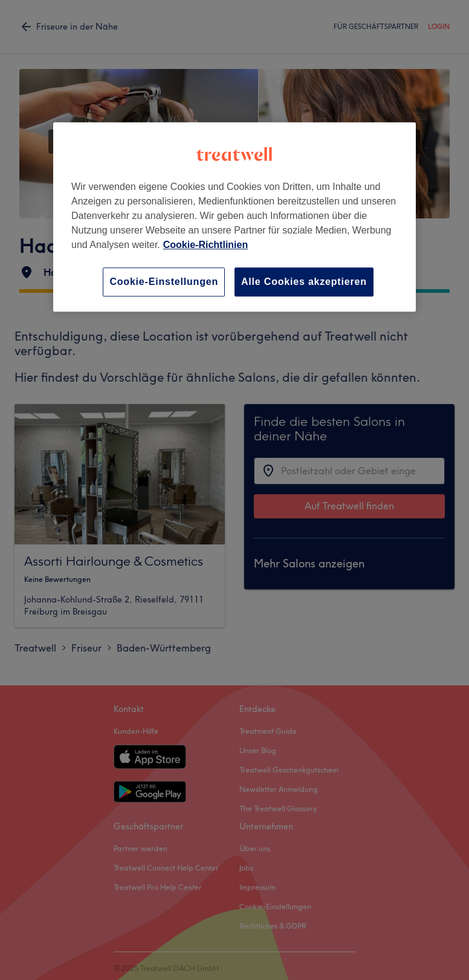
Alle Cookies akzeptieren (304, 282)
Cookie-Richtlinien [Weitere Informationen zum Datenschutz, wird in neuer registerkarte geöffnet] (205, 245)
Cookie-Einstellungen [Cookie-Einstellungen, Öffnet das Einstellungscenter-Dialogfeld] (164, 282)
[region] (234, 217)
